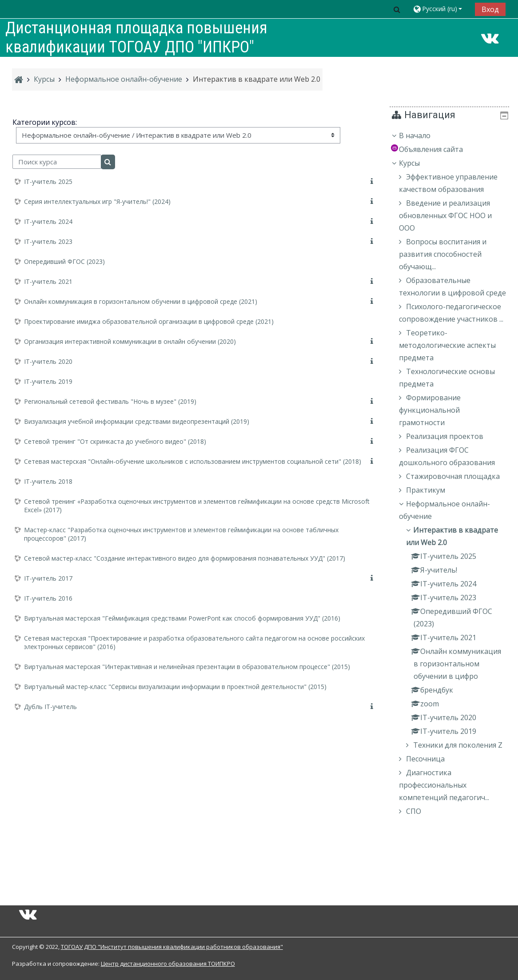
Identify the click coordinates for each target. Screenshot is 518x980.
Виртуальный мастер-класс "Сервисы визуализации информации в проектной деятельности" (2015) (175, 687)
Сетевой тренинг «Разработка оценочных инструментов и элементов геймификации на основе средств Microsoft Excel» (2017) (197, 506)
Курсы (416, 163)
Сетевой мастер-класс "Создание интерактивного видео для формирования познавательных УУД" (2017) (185, 558)
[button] (397, 9)
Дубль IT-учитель (50, 707)
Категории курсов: (45, 122)
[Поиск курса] (57, 162)
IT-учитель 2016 (48, 598)
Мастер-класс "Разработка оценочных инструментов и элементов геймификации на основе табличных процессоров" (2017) (181, 534)
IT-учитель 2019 (48, 381)
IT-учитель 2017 (48, 578)
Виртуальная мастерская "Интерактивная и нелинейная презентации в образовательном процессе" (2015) (187, 667)
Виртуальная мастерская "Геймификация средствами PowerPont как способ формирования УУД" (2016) (182, 618)
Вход (490, 9)
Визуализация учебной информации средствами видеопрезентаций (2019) (137, 421)
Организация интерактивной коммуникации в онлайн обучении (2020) (130, 341)
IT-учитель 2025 (48, 181)
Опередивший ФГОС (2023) (64, 261)
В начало (421, 135)
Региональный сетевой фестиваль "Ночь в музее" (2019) (110, 401)
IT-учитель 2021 (48, 281)
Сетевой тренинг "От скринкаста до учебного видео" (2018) (115, 441)
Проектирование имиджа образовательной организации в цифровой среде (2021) (149, 321)
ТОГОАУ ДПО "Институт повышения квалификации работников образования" (172, 947)
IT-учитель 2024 (48, 221)
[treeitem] (453, 504)
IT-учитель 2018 (48, 481)
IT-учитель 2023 (48, 241)
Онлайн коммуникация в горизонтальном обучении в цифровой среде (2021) (141, 301)
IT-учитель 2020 (48, 361)
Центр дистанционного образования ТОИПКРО (168, 964)
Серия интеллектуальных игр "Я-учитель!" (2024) (97, 201)
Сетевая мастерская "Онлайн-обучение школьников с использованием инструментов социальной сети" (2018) (193, 461)
